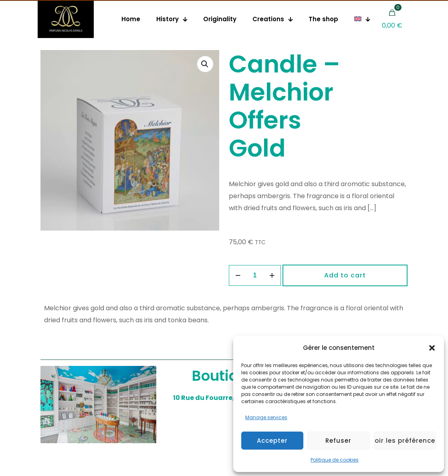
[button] (432, 348)
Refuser (338, 441)
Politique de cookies (335, 460)
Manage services (266, 417)
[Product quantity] (255, 275)
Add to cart (345, 275)
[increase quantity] (272, 275)
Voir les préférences (405, 441)
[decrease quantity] (238, 275)
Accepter (272, 441)
